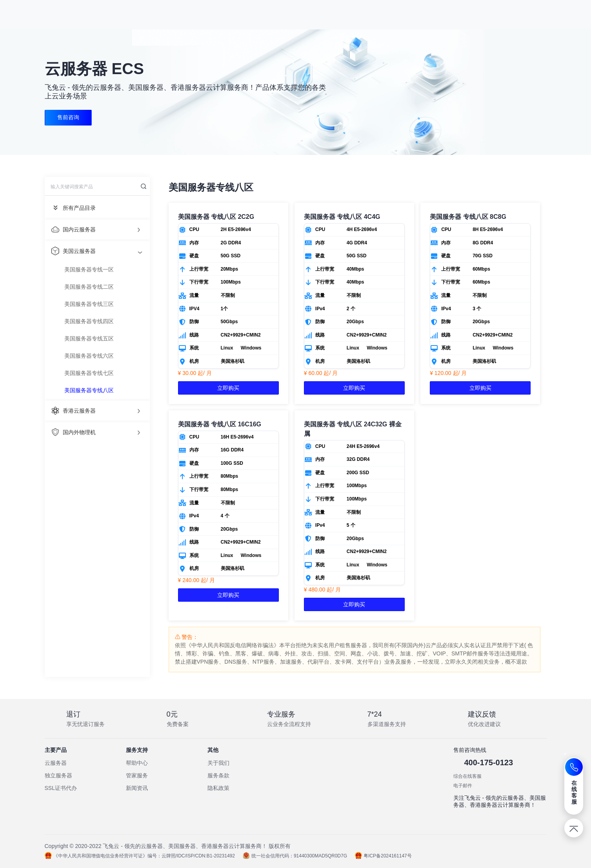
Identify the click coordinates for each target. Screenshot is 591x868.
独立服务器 (58, 775)
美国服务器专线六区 (89, 356)
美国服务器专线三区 (89, 304)
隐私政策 (218, 788)
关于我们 (218, 763)
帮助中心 (137, 763)
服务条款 (218, 775)
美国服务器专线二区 (89, 287)
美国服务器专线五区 (89, 338)
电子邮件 (463, 786)
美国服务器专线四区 (89, 321)
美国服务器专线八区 (89, 390)
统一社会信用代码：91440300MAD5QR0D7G (295, 856)
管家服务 (137, 775)
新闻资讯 (137, 788)
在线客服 (574, 792)
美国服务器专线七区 (89, 373)
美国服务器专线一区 (89, 269)
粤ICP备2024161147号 (383, 856)
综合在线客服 (467, 776)
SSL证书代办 (61, 788)
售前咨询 (69, 118)
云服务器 (56, 763)
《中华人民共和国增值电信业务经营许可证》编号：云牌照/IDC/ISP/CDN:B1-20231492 (140, 856)
